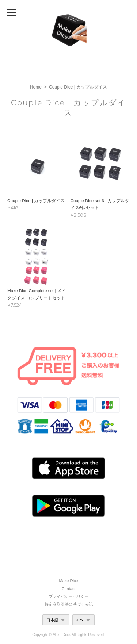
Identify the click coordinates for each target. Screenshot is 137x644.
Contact (69, 589)
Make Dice (69, 581)
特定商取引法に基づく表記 (69, 604)
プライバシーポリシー (69, 596)
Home (36, 87)
